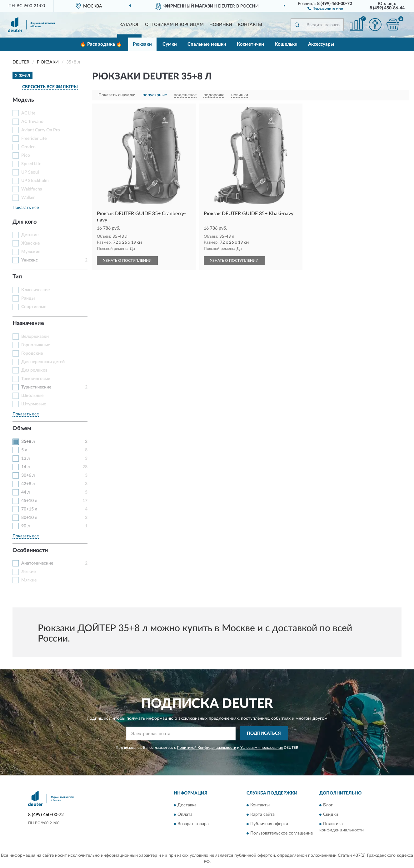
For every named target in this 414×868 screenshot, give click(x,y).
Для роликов (34, 370)
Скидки (331, 815)
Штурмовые (34, 404)
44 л (25, 492)
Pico (26, 155)
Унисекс (30, 260)
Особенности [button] (30, 551)
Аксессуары (321, 44)
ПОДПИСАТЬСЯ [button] (264, 733)
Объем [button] (22, 429)
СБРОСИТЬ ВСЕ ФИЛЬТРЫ (50, 87)
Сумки (170, 44)
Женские (30, 243)
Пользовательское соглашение (282, 834)
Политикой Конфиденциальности (207, 748)
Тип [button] (17, 277)
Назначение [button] (28, 323)
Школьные (32, 396)
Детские (30, 235)
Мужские (31, 252)
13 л (25, 459)
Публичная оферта (269, 824)
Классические (35, 290)
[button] (325, 8)
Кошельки (286, 44)
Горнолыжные (36, 345)
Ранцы (28, 298)
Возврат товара (193, 824)
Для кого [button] (25, 222)
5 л (24, 450)
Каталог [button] (129, 25)
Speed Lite (31, 164)
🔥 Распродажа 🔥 (101, 44)
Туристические (36, 387)
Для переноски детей (43, 362)
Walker (28, 198)
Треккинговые (36, 379)
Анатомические (37, 563)
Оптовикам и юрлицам (174, 25)
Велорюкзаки (35, 337)
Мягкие (29, 580)
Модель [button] (23, 100)
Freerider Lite (34, 139)
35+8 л (28, 442)
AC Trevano (32, 122)
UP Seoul (30, 172)
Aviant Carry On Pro (41, 130)
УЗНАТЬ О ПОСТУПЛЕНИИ (127, 261)
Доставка (187, 805)
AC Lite (28, 113)
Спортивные (34, 307)
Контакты (250, 25)
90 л (25, 526)
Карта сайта (262, 815)
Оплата (185, 815)
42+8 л (28, 484)
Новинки (221, 25)
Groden (28, 147)
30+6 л (28, 475)
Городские (32, 353)
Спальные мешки (207, 44)
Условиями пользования (262, 748)
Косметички (250, 44)
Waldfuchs (32, 189)
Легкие (28, 572)
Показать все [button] (26, 208)
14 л (25, 467)
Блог (328, 805)
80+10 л (29, 518)
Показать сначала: (117, 95)
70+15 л (29, 509)
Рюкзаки (142, 44)
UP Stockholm (35, 181)
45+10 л (29, 501)
